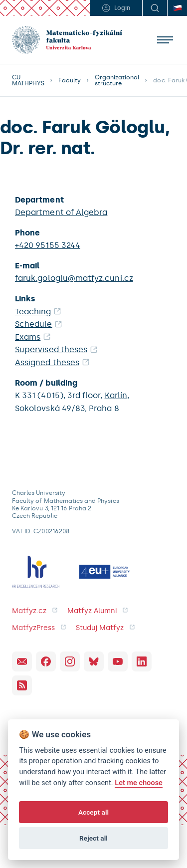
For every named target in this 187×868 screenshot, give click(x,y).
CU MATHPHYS (28, 80)
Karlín (116, 395)
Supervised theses (51, 349)
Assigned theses (47, 362)
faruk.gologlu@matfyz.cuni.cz (74, 278)
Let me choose (139, 783)
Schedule (34, 324)
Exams (28, 337)
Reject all (93, 838)
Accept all (93, 812)
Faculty (69, 80)
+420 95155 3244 (48, 245)
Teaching (33, 312)
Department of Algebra (61, 212)
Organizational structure (117, 80)
